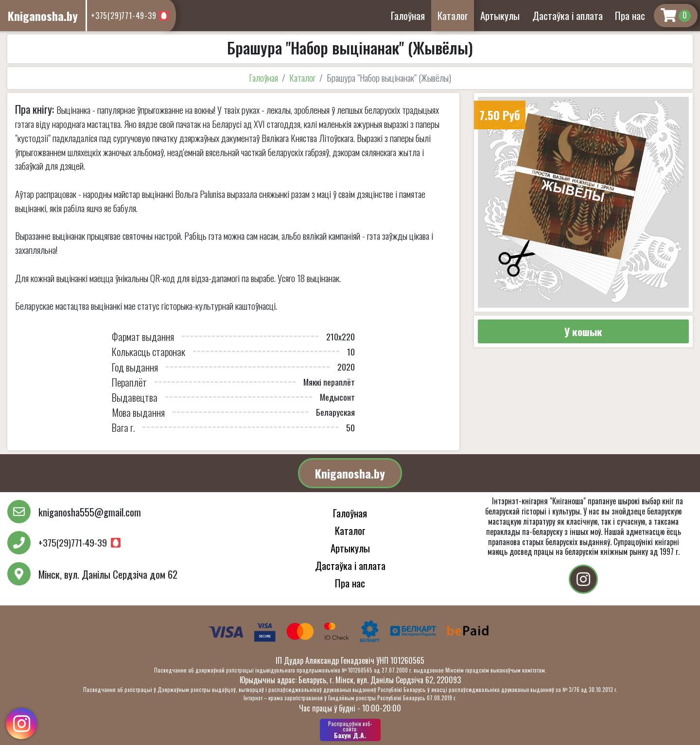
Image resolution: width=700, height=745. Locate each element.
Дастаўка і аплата (568, 15)
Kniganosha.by (350, 473)
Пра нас (630, 15)
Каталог (453, 15)
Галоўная (408, 15)
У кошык (583, 331)
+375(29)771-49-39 (124, 16)
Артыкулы (500, 15)
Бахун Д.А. (350, 730)
